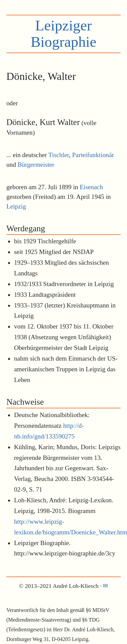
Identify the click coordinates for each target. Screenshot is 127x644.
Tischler (58, 155)
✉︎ (105, 586)
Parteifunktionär (93, 155)
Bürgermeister (36, 165)
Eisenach (91, 187)
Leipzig (16, 206)
